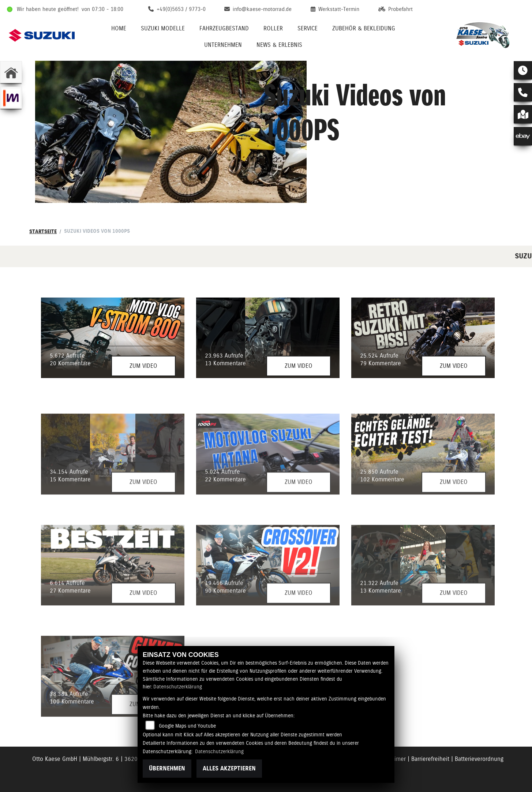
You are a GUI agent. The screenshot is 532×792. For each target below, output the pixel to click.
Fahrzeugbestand (224, 28)
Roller (273, 28)
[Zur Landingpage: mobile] (11, 98)
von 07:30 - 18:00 (102, 9)
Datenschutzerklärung (178, 687)
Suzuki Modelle (163, 28)
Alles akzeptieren (229, 768)
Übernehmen (167, 768)
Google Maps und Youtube (187, 726)
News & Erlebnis (279, 45)
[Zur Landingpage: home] (11, 72)
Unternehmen (223, 45)
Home (119, 28)
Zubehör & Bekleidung (364, 28)
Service (308, 28)
